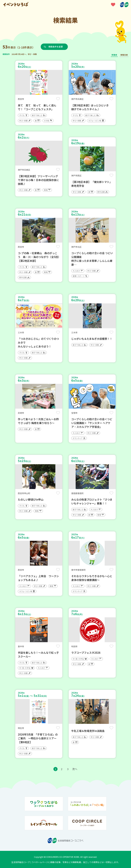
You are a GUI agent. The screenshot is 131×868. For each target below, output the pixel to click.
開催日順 (124, 55)
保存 (58, 99)
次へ (75, 769)
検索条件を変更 (56, 47)
